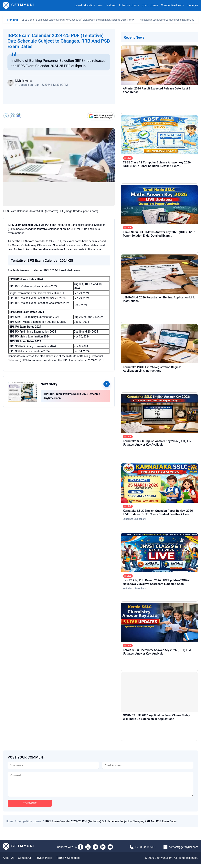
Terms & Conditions (68, 862)
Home (10, 825)
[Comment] (100, 786)
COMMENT (30, 807)
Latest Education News (88, 5)
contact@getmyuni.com (183, 851)
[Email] (148, 765)
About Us (9, 862)
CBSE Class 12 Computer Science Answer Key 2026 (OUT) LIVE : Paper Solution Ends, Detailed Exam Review (78, 20)
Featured (111, 5)
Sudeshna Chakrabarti (134, 519)
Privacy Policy (44, 862)
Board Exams (150, 5)
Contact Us (25, 862)
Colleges (193, 5)
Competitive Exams (173, 5)
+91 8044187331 (145, 851)
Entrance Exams (129, 5)
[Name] (53, 765)
